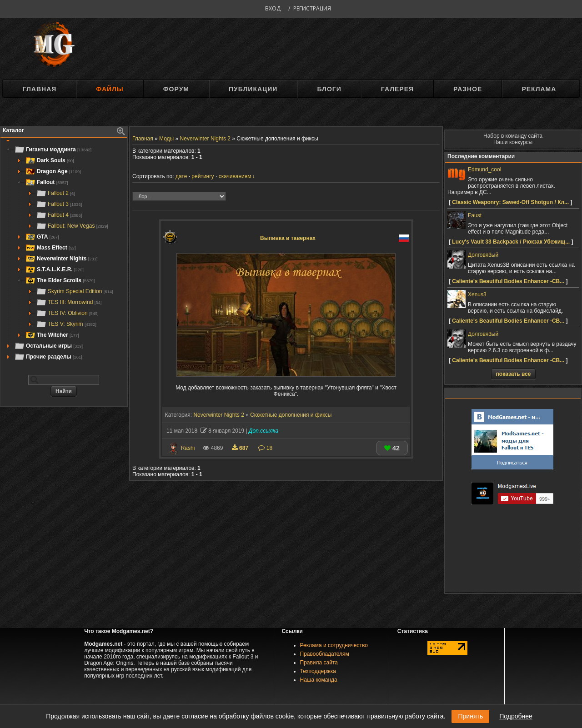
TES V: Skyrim (66, 324)
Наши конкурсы (513, 142)
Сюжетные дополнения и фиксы (291, 415)
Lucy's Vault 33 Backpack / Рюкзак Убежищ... (511, 242)
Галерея (397, 89)
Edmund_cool (484, 170)
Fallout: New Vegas (72, 226)
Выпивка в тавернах (288, 238)
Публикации (253, 89)
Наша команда (319, 680)
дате (181, 176)
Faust (475, 215)
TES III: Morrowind (69, 302)
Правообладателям (325, 654)
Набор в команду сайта (513, 136)
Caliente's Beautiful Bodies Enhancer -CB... (508, 281)
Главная (39, 89)
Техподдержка (318, 671)
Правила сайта (319, 663)
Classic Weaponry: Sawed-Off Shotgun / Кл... (510, 202)
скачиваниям (235, 176)
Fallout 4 (59, 215)
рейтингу (203, 176)
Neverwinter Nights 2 (218, 415)
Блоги (329, 89)
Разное (468, 89)
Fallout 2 (55, 193)
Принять (470, 716)
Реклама (539, 89)
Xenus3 (477, 294)
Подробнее (516, 716)
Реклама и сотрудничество (334, 645)
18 (265, 448)
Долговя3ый (483, 255)
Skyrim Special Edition (74, 291)
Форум (176, 89)
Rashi (188, 448)
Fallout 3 (59, 204)
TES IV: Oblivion (67, 313)
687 (241, 448)
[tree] (64, 253)
